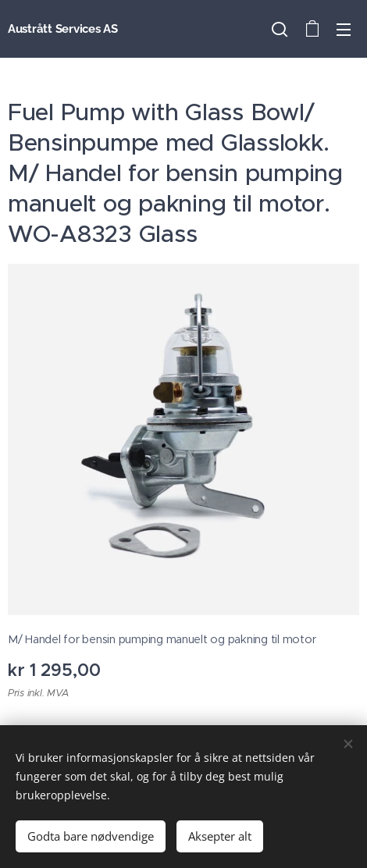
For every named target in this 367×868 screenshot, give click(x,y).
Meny (344, 30)
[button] (280, 29)
